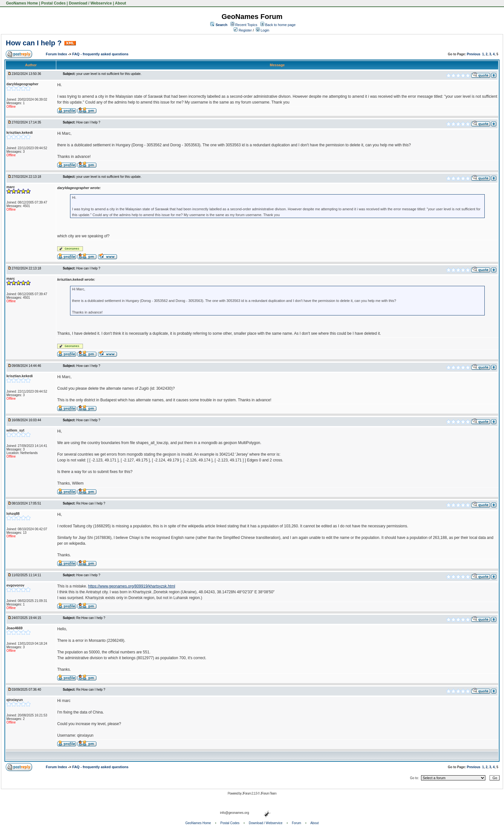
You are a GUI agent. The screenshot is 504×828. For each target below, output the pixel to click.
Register (243, 30)
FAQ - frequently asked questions (100, 54)
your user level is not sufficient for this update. (109, 74)
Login (263, 30)
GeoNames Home (21, 3)
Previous (473, 54)
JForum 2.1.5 (250, 793)
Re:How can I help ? (91, 503)
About (121, 3)
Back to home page (280, 25)
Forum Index (57, 54)
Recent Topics (246, 25)
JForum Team (268, 793)
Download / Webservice (90, 3)
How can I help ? (34, 43)
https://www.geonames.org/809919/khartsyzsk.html (132, 586)
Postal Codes (53, 3)
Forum (297, 823)
